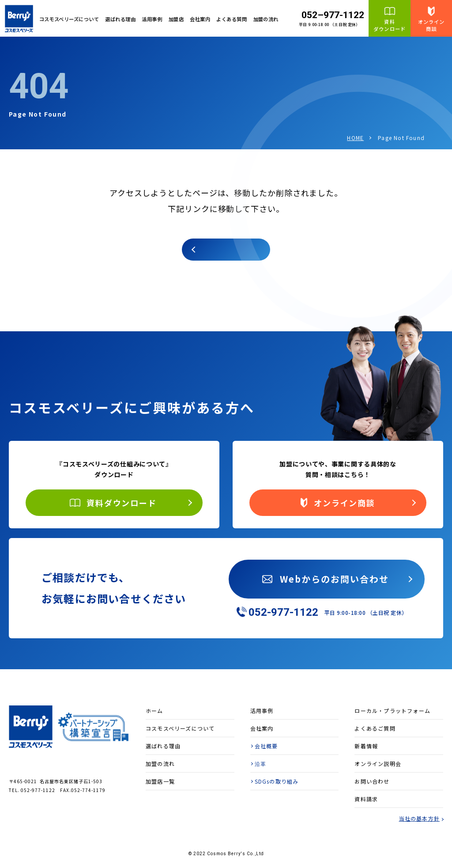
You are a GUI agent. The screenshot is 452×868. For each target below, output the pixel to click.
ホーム (154, 711)
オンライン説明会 (378, 764)
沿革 (260, 764)
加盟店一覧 (160, 781)
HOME (355, 138)
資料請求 (366, 799)
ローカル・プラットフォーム (392, 711)
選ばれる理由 (120, 19)
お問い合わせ (372, 781)
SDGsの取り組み (277, 781)
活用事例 (152, 19)
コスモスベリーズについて (180, 728)
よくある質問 (232, 19)
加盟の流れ (266, 19)
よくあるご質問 (375, 728)
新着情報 (366, 746)
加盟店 (176, 19)
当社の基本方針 (419, 818)
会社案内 (200, 19)
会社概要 (266, 746)
